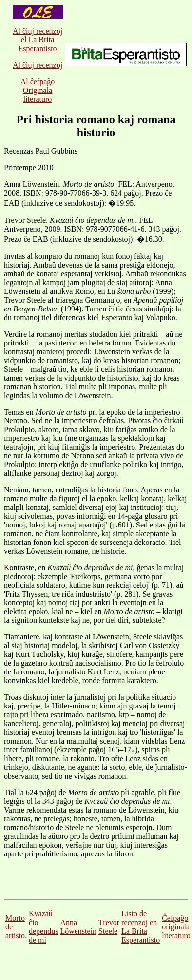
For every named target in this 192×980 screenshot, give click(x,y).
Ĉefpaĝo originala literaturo (176, 927)
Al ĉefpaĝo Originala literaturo (38, 90)
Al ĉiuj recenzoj (38, 65)
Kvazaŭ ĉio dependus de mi (43, 927)
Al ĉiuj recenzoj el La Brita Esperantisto (38, 40)
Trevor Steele (109, 927)
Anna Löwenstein (78, 927)
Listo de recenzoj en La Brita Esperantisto (141, 927)
